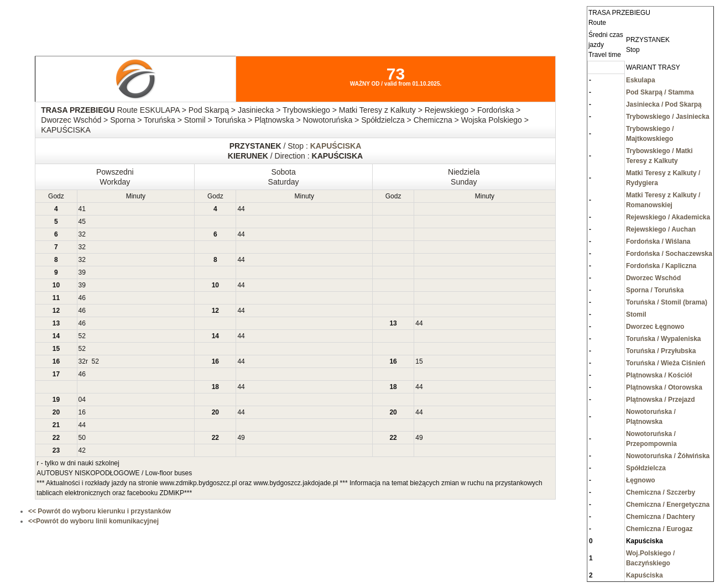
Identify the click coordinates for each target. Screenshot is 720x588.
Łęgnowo (641, 480)
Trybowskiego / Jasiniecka (668, 117)
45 (82, 222)
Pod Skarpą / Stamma (660, 92)
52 (82, 336)
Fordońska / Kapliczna (661, 266)
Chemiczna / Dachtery (661, 517)
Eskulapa (641, 80)
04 (82, 400)
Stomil (636, 314)
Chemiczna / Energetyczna (668, 505)
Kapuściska (645, 575)
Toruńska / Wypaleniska (664, 339)
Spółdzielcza (646, 468)
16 (82, 412)
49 (241, 438)
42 (82, 450)
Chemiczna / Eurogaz (659, 529)
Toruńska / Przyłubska (661, 351)
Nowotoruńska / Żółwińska (668, 456)
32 (82, 234)
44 (241, 209)
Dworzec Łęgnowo (655, 327)
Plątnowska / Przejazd (661, 400)
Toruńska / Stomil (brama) (667, 302)
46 (82, 298)
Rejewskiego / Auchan (661, 229)
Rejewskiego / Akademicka (668, 217)
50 (82, 438)
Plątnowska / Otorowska (664, 387)
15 (419, 361)
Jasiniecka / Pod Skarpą (664, 104)
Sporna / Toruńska (655, 290)
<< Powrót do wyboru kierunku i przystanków (100, 511)
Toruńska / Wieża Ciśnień (666, 363)
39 (82, 272)
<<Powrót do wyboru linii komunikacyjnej (93, 521)
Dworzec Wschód (653, 278)
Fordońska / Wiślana (658, 242)
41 (82, 209)
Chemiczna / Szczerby (661, 492)
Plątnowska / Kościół (659, 375)
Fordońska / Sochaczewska (669, 254)
